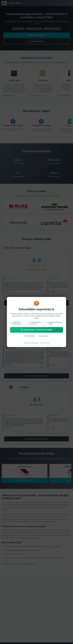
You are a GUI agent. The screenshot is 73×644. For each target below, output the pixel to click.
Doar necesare (29, 336)
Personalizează (43, 336)
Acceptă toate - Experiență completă (36, 330)
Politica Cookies (45, 343)
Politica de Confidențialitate (32, 343)
